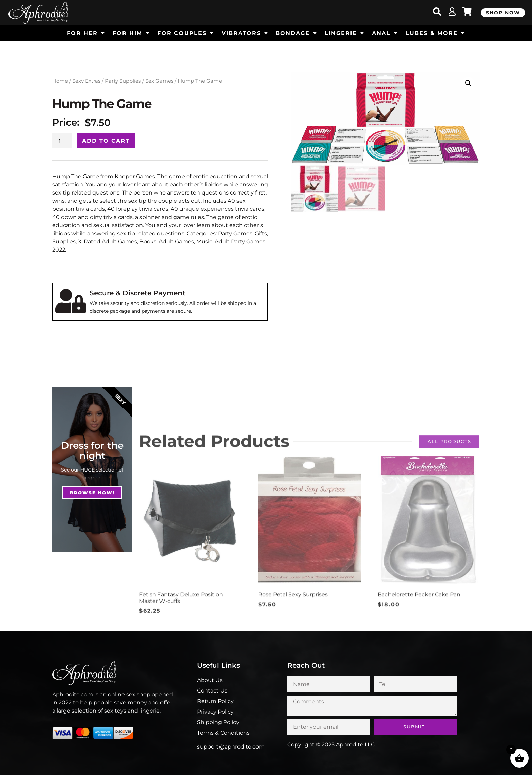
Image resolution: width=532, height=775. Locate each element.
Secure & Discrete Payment (137, 293)
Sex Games (159, 81)
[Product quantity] (62, 141)
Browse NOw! (92, 493)
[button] (468, 83)
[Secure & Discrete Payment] (71, 301)
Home (60, 81)
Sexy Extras (86, 81)
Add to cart (106, 141)
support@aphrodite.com (231, 747)
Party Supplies (123, 81)
